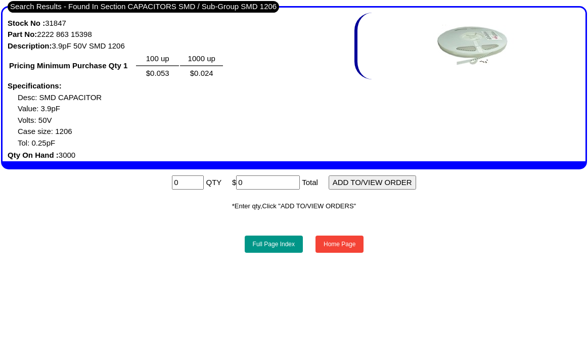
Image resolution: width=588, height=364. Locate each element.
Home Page (340, 244)
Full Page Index (274, 244)
